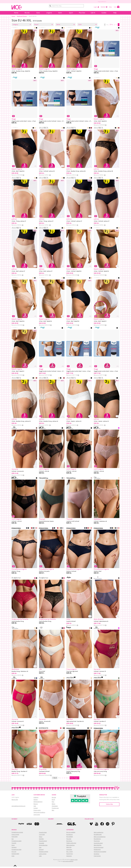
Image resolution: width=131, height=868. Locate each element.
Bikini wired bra (70, 847)
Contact (36, 809)
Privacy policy (37, 812)
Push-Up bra (97, 857)
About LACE (15, 801)
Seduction (69, 857)
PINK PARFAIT (37, 530)
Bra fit (53, 801)
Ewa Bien (41, 840)
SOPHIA (91, 480)
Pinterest (113, 825)
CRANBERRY (64, 630)
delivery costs (74, 861)
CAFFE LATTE (59, 530)
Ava (13, 840)
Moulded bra (97, 840)
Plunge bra (97, 842)
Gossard (41, 851)
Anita (13, 857)
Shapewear (55, 807)
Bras (53, 803)
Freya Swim (15, 838)
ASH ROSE (90, 630)
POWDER (119, 480)
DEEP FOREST (33, 530)
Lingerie (49, 13)
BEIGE (35, 29)
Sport (71, 13)
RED (91, 129)
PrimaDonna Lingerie (17, 834)
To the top (15, 866)
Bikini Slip (69, 849)
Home (16, 13)
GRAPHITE (119, 580)
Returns (36, 805)
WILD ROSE (90, 580)
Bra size (54, 799)
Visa (29, 825)
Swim (60, 13)
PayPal (21, 825)
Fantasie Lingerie (44, 853)
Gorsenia (14, 849)
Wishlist (103, 7)
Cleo (40, 849)
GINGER (91, 730)
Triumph (14, 844)
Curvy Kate (42, 836)
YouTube (97, 825)
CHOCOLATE (37, 430)
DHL (59, 825)
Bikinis (53, 805)
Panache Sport (43, 842)
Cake (40, 857)
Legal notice (37, 816)
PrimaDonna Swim (16, 842)
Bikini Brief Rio (98, 847)
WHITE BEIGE (64, 430)
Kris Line (14, 853)
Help (110, 7)
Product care (55, 809)
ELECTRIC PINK (61, 730)
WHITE (117, 29)
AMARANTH (35, 680)
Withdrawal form (38, 803)
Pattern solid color (71, 844)
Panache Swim (43, 834)
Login (95, 7)
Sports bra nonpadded (100, 853)
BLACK (37, 29)
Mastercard (37, 825)
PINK (119, 430)
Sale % (93, 13)
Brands (27, 13)
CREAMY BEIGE (62, 730)
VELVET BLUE (27, 530)
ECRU (61, 630)
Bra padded (70, 838)
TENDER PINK (64, 480)
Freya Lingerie (15, 836)
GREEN (119, 680)
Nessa (41, 838)
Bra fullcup (69, 842)
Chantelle (42, 844)
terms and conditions (68, 863)
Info (106, 126)
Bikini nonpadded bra (100, 838)
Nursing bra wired (99, 849)
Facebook (102, 825)
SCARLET (32, 530)
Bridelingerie (97, 851)
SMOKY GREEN (62, 480)
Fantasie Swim (15, 855)
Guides (104, 13)
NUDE (62, 179)
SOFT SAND (35, 530)
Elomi (13, 847)
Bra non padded (71, 834)
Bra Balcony (70, 836)
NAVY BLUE (37, 680)
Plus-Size (82, 13)
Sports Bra (69, 851)
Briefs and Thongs (22, 16)
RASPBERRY (35, 580)
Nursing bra (70, 855)
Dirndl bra (97, 855)
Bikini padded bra (99, 834)
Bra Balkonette (98, 836)
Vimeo (91, 825)
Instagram (108, 825)
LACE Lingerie (43, 855)
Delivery (36, 801)
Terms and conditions (39, 814)
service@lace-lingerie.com (18, 807)
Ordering (36, 799)
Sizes (38, 13)
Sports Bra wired (98, 844)
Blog (53, 812)
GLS (72, 825)
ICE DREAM (119, 730)
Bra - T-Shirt (70, 853)
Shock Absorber (43, 847)
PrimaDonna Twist (16, 851)
